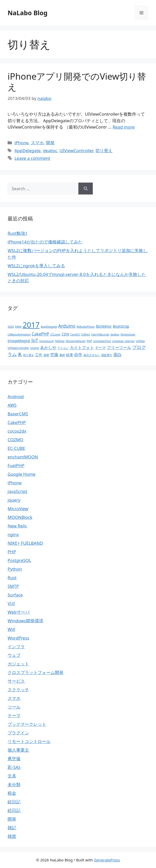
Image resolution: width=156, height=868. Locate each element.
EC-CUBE (16, 448)
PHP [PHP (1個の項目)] (89, 341)
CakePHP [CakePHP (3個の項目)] (41, 334)
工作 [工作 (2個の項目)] (39, 355)
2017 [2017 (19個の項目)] (31, 325)
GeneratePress (107, 860)
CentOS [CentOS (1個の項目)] (75, 334)
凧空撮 (14, 759)
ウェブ (14, 655)
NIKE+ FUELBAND (25, 543)
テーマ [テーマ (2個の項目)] (100, 348)
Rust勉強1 (18, 233)
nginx (13, 534)
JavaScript (17, 491)
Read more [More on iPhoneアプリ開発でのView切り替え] (124, 127)
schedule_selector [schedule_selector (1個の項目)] (124, 341)
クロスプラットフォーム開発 (36, 672)
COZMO (15, 440)
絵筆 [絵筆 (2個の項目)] (70, 355)
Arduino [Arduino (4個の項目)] (67, 326)
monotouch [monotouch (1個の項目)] (47, 341)
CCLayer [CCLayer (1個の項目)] (55, 334)
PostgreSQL (19, 560)
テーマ (14, 715)
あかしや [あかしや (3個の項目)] (48, 347)
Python (15, 569)
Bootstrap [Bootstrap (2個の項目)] (121, 326)
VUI (11, 603)
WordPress (18, 638)
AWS (12, 405)
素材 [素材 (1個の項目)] (62, 355)
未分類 (14, 784)
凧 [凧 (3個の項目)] (20, 355)
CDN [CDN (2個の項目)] (65, 334)
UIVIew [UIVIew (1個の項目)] (140, 341)
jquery (14, 500)
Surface (15, 595)
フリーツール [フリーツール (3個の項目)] (119, 347)
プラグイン (18, 733)
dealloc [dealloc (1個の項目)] (115, 334)
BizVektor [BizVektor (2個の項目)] (104, 326)
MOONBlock (20, 517)
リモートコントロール (29, 741)
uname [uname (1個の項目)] (35, 348)
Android (16, 396)
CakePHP (17, 422)
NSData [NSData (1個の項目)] (60, 341)
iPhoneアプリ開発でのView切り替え (77, 82)
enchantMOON (23, 457)
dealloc (50, 150)
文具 (12, 776)
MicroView (18, 509)
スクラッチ (18, 690)
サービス (16, 681)
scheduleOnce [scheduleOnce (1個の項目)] (102, 341)
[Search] (86, 189)
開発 (50, 143)
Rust (12, 578)
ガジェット (18, 664)
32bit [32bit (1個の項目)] (11, 327)
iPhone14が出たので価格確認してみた (45, 242)
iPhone (21, 143)
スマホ (37, 143)
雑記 (12, 828)
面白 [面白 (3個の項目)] (118, 355)
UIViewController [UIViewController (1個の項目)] (18, 348)
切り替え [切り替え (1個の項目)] (29, 355)
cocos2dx (17, 431)
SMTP (13, 586)
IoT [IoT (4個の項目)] (35, 340)
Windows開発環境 (25, 621)
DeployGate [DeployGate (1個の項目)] (128, 334)
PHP (12, 552)
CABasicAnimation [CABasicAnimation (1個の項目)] (19, 334)
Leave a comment (32, 158)
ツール (14, 707)
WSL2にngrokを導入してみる (36, 266)
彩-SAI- (14, 767)
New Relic (17, 526)
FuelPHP (16, 465)
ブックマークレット (27, 724)
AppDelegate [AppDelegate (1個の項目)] (49, 327)
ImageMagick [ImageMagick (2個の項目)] (19, 341)
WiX (11, 629)
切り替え (104, 150)
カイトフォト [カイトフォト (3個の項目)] (82, 347)
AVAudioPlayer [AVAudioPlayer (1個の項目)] (86, 327)
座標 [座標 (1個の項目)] (46, 355)
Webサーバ (19, 612)
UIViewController (76, 150)
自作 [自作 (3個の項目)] (78, 355)
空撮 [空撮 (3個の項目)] (54, 355)
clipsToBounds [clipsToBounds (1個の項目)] (100, 334)
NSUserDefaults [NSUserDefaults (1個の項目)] (76, 341)
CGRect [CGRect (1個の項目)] (85, 334)
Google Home (21, 474)
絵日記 (14, 802)
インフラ (16, 646)
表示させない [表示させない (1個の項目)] (92, 355)
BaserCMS (18, 414)
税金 (12, 793)
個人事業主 (18, 750)
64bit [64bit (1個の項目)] (18, 327)
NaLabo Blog (28, 13)
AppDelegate (27, 150)
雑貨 (12, 836)
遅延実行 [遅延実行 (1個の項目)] (107, 355)
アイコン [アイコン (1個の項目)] (63, 348)
